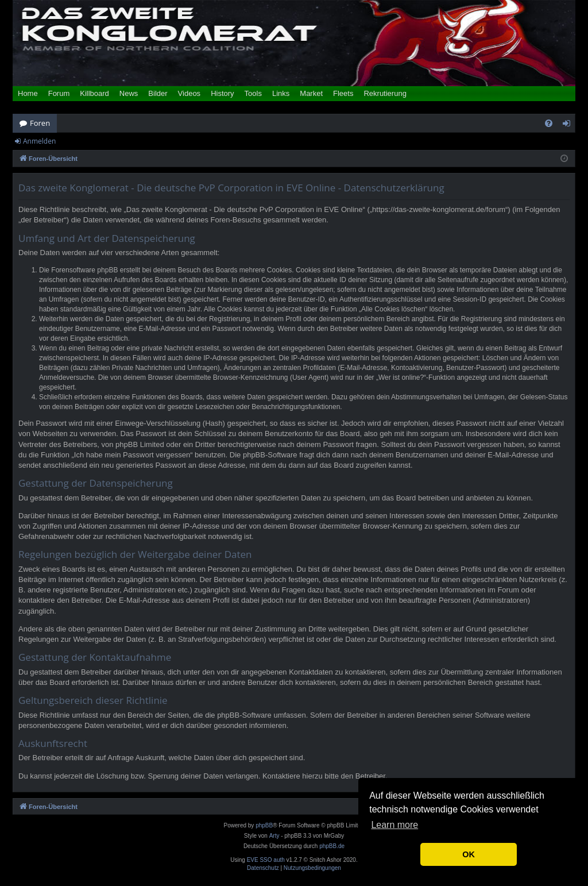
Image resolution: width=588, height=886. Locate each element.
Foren (40, 123)
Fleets (343, 93)
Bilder (158, 93)
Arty (274, 836)
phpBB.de (332, 846)
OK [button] (469, 854)
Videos (189, 93)
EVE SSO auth (266, 860)
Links (281, 93)
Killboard (94, 93)
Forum (59, 93)
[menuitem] (549, 123)
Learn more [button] (394, 825)
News (129, 93)
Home (28, 93)
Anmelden (39, 141)
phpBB (264, 825)
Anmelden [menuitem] (570, 125)
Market (311, 93)
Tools (253, 93)
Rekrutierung (385, 93)
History (222, 93)
